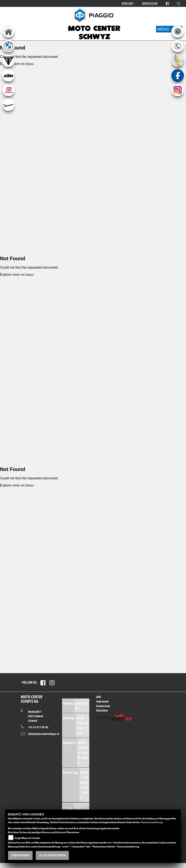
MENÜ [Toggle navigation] (169, 29)
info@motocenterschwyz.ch (40, 734)
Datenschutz (103, 706)
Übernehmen (20, 855)
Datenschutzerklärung (152, 822)
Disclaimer (102, 710)
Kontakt (128, 4)
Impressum (150, 4)
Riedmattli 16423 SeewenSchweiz (36, 716)
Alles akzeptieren (52, 855)
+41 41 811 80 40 (38, 727)
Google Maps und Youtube (27, 838)
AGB (99, 697)
